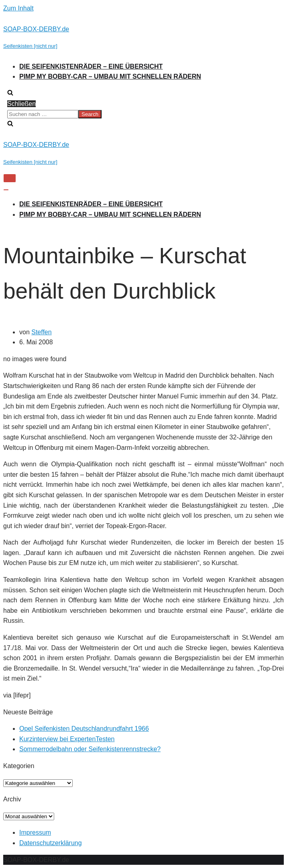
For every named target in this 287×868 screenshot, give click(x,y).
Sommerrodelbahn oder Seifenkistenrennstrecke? (90, 749)
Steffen (41, 332)
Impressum (35, 832)
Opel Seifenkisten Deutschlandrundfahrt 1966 (84, 729)
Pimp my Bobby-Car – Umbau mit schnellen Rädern (110, 76)
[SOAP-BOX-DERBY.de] (143, 38)
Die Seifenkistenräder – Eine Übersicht (91, 66)
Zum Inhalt (18, 8)
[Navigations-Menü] (10, 178)
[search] (143, 114)
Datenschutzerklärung (51, 843)
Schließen (21, 104)
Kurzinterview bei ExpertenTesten (67, 739)
